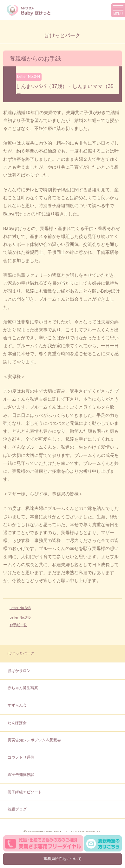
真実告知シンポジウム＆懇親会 (34, 740)
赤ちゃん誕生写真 (23, 688)
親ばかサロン (19, 671)
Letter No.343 (20, 608)
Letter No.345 (20, 617)
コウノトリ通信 (21, 757)
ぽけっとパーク (21, 653)
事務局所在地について (62, 859)
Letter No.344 (29, 77)
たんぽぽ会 (17, 723)
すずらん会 (17, 705)
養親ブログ (17, 809)
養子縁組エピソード (25, 792)
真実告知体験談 (21, 775)
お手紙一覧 (18, 625)
